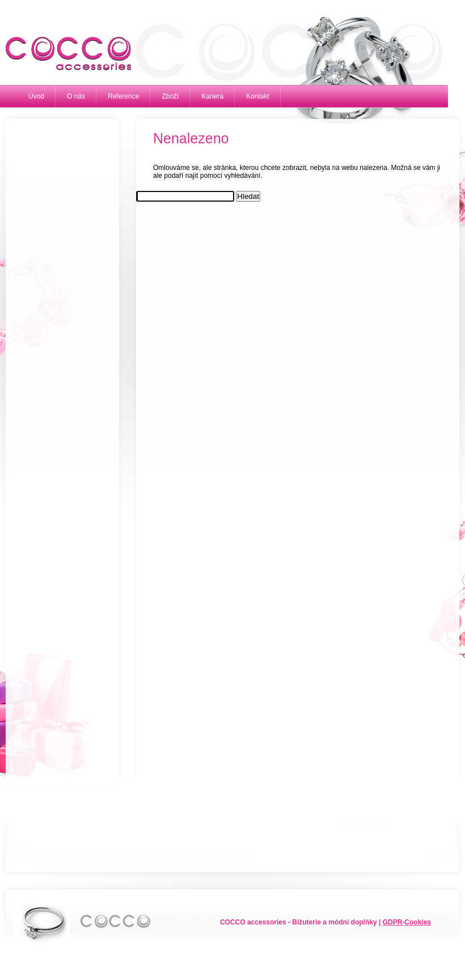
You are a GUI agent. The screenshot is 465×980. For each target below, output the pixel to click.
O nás (76, 96)
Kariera (212, 96)
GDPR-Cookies (407, 922)
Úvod (36, 96)
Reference (123, 96)
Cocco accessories (62, 54)
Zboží (170, 96)
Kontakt (258, 96)
